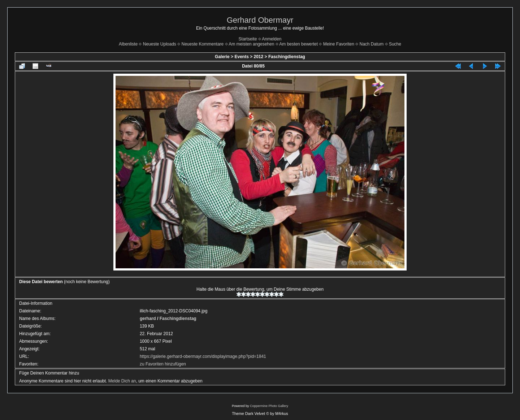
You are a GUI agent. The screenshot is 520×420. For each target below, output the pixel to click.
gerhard (148, 319)
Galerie (222, 57)
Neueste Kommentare (203, 44)
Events (241, 57)
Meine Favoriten (339, 44)
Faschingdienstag (287, 57)
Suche (395, 44)
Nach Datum (372, 44)
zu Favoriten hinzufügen (163, 364)
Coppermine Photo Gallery (269, 406)
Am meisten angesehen (251, 44)
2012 (259, 57)
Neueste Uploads (160, 44)
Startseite (248, 39)
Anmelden (272, 39)
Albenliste (128, 44)
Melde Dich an (122, 381)
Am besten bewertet (298, 44)
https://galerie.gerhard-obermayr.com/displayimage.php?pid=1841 (203, 356)
